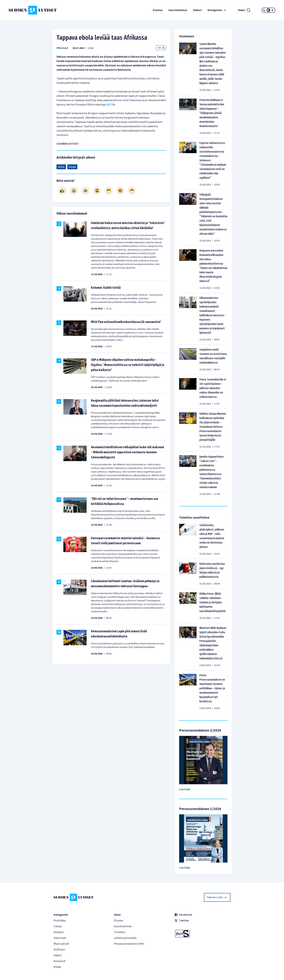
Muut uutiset (61, 944)
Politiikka (60, 921)
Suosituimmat (178, 10)
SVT (109, 105)
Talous (58, 926)
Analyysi (59, 932)
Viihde (57, 967)
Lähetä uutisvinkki (125, 938)
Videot (197, 10)
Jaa (161, 48)
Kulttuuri (59, 950)
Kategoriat (217, 10)
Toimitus (120, 932)
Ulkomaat (62, 48)
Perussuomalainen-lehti (129, 944)
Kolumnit (60, 961)
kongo (72, 167)
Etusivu (158, 10)
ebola (61, 167)
